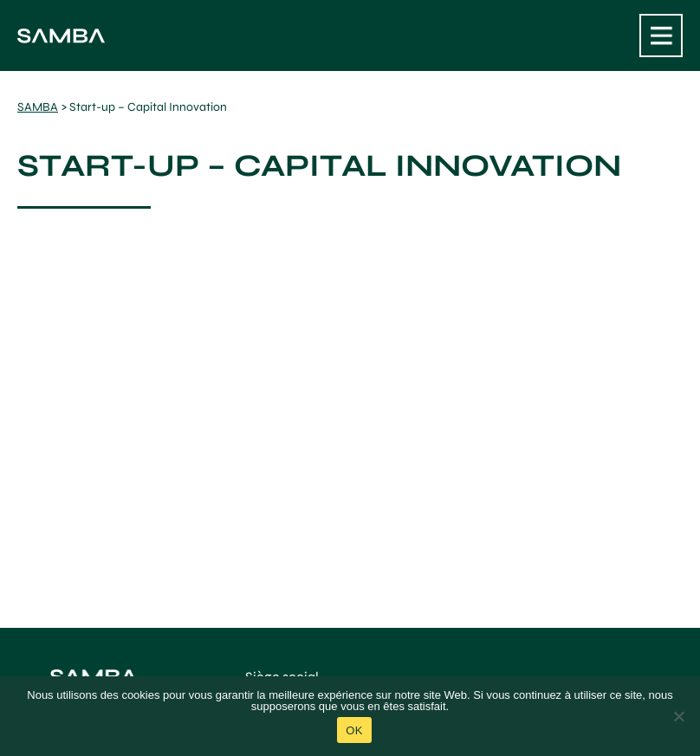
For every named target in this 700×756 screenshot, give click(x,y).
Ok (354, 730)
